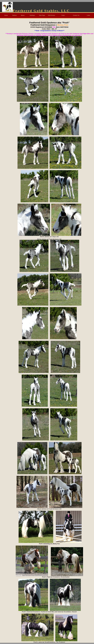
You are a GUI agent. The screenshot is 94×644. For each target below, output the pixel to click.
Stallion (15, 15)
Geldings (32, 15)
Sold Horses (52, 15)
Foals (63, 15)
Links (88, 15)
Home (6, 15)
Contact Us (76, 15)
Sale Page (42, 15)
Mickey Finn (62, 25)
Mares (23, 15)
